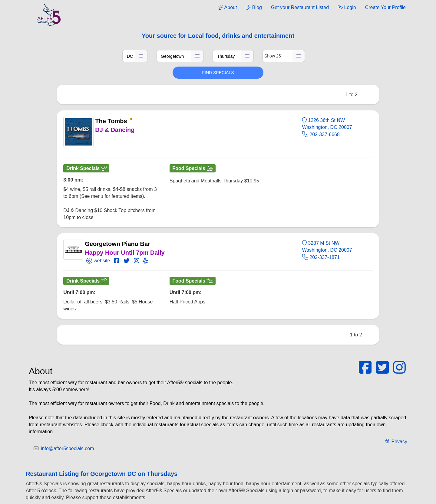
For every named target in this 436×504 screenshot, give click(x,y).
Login (347, 7)
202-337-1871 (321, 257)
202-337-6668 (321, 134)
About (227, 7)
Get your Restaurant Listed (300, 7)
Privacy (396, 442)
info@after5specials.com (67, 448)
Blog (254, 7)
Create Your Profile (385, 7)
